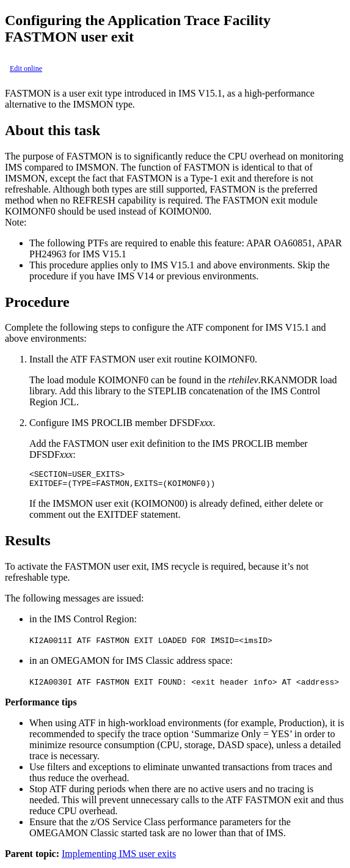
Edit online (26, 68)
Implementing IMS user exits (119, 857)
